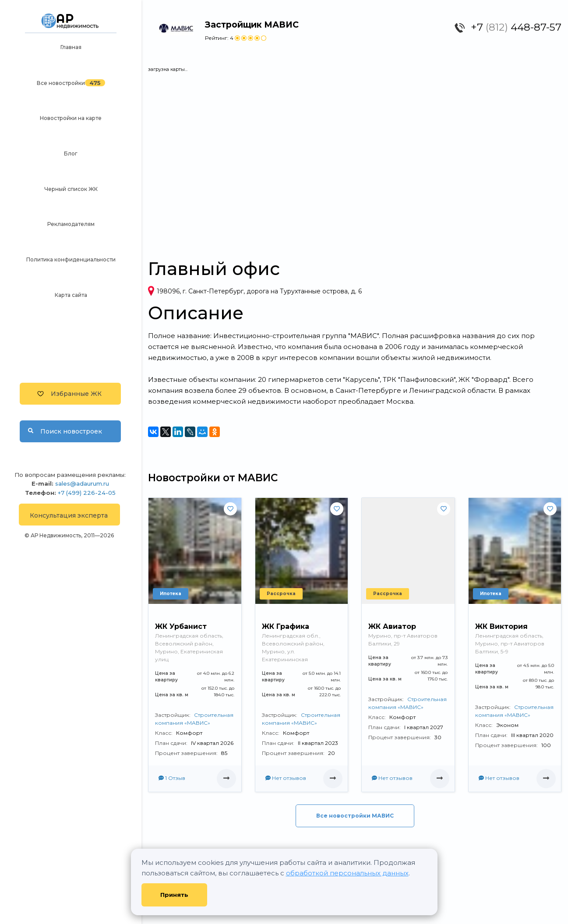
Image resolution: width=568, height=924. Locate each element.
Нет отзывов (286, 778)
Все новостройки (61, 83)
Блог (71, 153)
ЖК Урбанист (181, 626)
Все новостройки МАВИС (355, 816)
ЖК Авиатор (392, 626)
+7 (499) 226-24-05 (87, 493)
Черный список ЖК (71, 189)
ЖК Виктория (501, 626)
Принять (174, 895)
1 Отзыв (172, 778)
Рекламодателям (71, 224)
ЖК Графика (286, 626)
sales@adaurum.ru (82, 483)
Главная (71, 47)
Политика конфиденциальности (71, 259)
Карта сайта (71, 295)
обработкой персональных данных (347, 873)
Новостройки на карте (71, 118)
